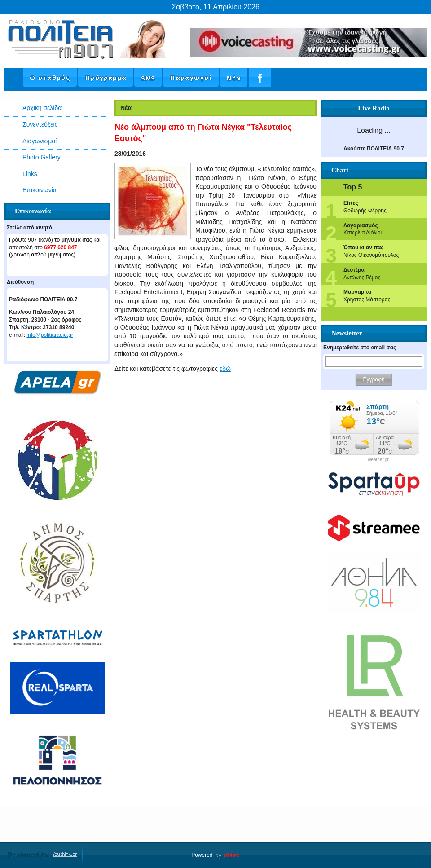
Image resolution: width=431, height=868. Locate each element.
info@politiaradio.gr (50, 335)
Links (30, 174)
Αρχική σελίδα (42, 108)
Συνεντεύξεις (40, 124)
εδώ (225, 369)
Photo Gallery (42, 157)
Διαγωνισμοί (40, 141)
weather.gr (378, 460)
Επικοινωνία (40, 190)
